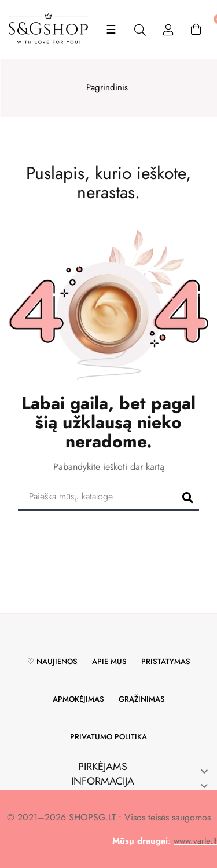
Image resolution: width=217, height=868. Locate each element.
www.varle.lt (195, 841)
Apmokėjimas (78, 699)
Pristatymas (166, 661)
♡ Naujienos (52, 661)
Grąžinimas (142, 699)
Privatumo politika (108, 737)
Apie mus (109, 661)
